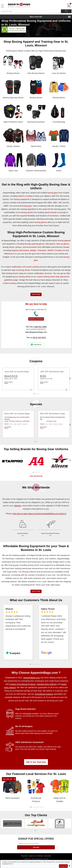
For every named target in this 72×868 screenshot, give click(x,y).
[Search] (66, 11)
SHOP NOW (36, 294)
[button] (33, 472)
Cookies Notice (48, 856)
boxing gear (53, 193)
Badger (33, 250)
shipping (18, 506)
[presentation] (70, 463)
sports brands (51, 212)
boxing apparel (64, 240)
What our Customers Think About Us (36, 600)
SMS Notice (40, 856)
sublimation (17, 267)
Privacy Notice (24, 856)
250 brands (27, 714)
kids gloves (50, 244)
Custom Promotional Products (23, 684)
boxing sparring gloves (35, 244)
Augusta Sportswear (20, 250)
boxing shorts (27, 212)
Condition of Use (33, 856)
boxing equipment (22, 199)
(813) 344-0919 (39, 338)
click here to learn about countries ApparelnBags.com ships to (39, 514)
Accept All (63, 866)
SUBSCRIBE (36, 847)
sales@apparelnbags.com (36, 332)
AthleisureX (9, 254)
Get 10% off (8, 779)
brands (66, 247)
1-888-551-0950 (20, 29)
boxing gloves (41, 222)
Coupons (36, 361)
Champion (42, 250)
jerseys (19, 247)
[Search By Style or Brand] (31, 11)
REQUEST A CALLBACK (36, 319)
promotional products (44, 694)
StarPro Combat (25, 196)
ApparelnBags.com (32, 678)
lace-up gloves (63, 244)
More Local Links (36, 17)
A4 (64, 250)
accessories (32, 247)
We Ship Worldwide (36, 487)
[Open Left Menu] (2, 6)
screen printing (33, 267)
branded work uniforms (47, 684)
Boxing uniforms (29, 572)
